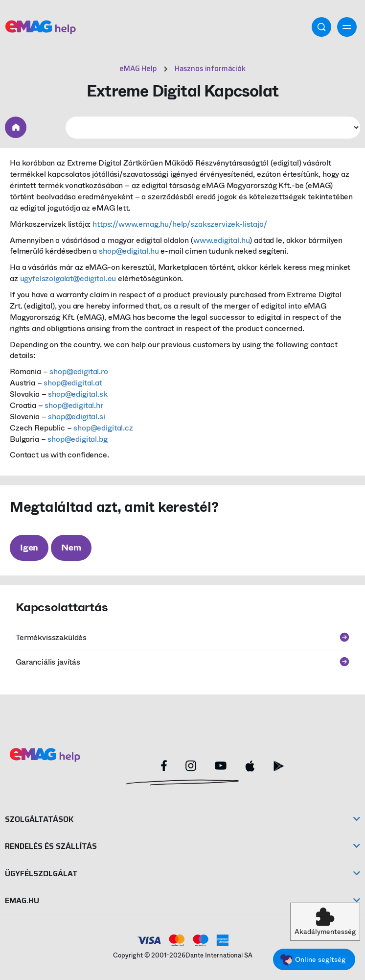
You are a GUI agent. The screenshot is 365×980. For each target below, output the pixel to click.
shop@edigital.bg (77, 439)
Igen (29, 548)
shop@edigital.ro (79, 371)
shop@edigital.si (76, 417)
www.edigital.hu (222, 240)
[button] (325, 922)
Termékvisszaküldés (182, 637)
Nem (71, 548)
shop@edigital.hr (74, 405)
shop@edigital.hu (129, 251)
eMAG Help (138, 69)
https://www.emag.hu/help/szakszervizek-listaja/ (180, 224)
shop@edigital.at (73, 383)
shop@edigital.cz (103, 428)
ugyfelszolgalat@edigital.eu (68, 278)
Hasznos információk (210, 69)
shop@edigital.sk (78, 394)
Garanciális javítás (182, 662)
